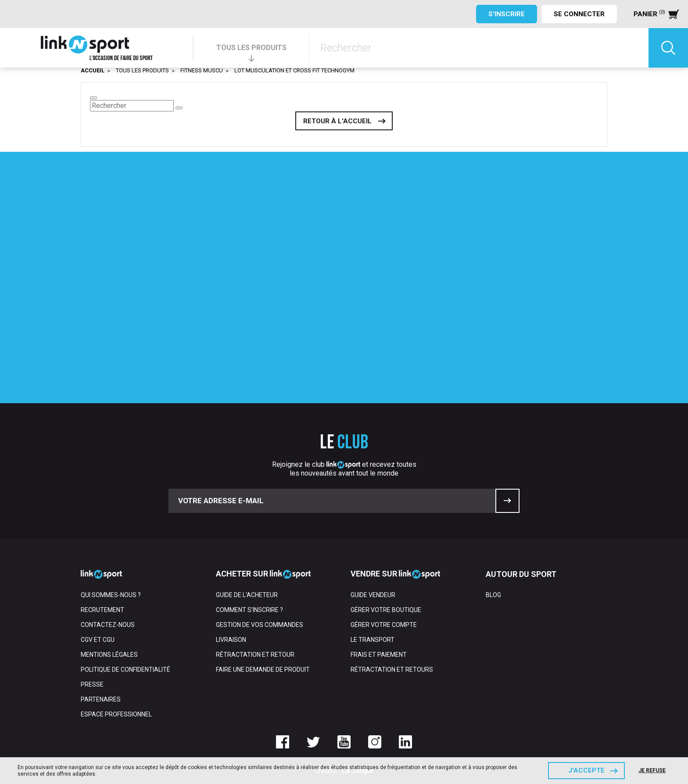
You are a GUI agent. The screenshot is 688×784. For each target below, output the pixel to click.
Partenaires (101, 699)
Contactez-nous (108, 625)
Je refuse (652, 770)
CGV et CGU (98, 640)
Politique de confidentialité (125, 669)
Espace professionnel (116, 714)
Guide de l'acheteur (247, 595)
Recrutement (102, 610)
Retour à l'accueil (337, 121)
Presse (92, 684)
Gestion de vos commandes (260, 625)
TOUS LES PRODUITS (251, 48)
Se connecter (579, 14)
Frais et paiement (379, 655)
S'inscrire (507, 14)
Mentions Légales (109, 655)
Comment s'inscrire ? (249, 610)
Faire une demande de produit (263, 669)
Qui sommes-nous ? (111, 595)
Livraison (231, 640)
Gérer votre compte (384, 625)
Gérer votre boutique (386, 610)
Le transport (373, 640)
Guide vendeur (373, 595)
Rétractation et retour (255, 655)
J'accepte (586, 770)
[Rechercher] (479, 48)
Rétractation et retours (392, 669)
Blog (493, 595)
